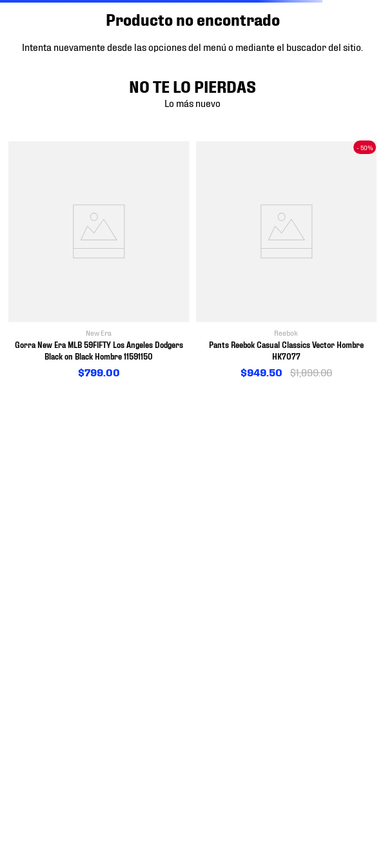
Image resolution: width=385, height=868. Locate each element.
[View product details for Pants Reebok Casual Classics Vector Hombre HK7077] (287, 260)
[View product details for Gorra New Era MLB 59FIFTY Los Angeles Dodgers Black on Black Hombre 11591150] (99, 260)
